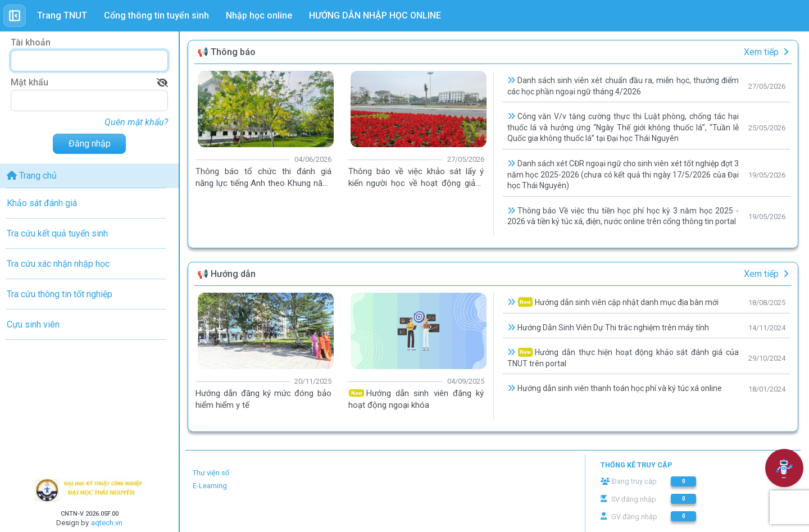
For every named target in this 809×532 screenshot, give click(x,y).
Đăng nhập (90, 144)
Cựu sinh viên (33, 324)
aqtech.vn (107, 523)
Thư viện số (211, 473)
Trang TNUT (62, 15)
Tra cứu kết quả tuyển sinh (57, 233)
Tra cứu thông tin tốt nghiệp (60, 294)
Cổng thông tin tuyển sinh (156, 15)
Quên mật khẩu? (136, 122)
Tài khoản (31, 42)
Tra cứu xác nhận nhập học (58, 264)
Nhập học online (259, 15)
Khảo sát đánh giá (42, 203)
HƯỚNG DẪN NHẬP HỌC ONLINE (375, 15)
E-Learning (210, 486)
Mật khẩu (29, 82)
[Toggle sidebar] (15, 16)
